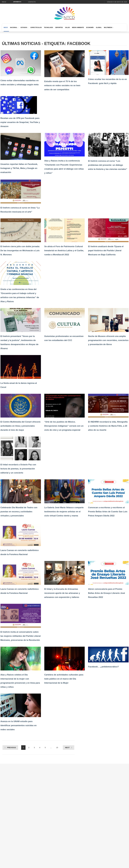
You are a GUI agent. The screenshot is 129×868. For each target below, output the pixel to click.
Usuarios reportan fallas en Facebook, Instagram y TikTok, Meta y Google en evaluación (19, 168)
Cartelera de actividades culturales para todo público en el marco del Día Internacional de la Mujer (64, 679)
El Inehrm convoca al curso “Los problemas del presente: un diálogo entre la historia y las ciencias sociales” (108, 165)
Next (67, 747)
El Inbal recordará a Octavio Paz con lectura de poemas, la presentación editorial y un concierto (18, 469)
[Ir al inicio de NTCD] (64, 13)
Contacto (32, 2)
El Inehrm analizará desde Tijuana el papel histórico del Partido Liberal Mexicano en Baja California (106, 251)
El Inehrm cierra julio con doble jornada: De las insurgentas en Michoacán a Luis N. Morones (20, 251)
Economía (90, 28)
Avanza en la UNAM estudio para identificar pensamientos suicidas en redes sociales (19, 725)
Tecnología (49, 28)
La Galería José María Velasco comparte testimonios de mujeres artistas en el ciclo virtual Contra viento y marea (64, 512)
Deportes (59, 28)
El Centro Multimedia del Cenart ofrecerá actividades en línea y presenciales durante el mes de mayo (20, 426)
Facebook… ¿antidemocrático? (103, 667)
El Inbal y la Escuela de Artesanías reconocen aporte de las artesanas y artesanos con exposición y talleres (62, 593)
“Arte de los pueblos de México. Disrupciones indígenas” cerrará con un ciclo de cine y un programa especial (64, 426)
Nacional (14, 28)
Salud (67, 28)
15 (57, 747)
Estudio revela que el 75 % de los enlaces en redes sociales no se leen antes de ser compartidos (62, 85)
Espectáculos (36, 28)
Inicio (4, 2)
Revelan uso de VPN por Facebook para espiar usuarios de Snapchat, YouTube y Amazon (20, 122)
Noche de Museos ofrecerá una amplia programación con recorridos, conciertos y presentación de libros (108, 340)
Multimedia (108, 28)
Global (99, 28)
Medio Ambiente (78, 28)
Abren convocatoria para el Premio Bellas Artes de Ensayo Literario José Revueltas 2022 (106, 593)
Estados (24, 28)
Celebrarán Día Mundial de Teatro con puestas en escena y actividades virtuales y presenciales (19, 512)
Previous (11, 747)
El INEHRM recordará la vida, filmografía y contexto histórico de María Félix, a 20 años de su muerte (108, 426)
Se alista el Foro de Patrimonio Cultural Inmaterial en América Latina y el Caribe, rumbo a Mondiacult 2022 (64, 251)
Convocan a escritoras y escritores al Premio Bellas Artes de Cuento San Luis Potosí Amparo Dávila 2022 (108, 512)
